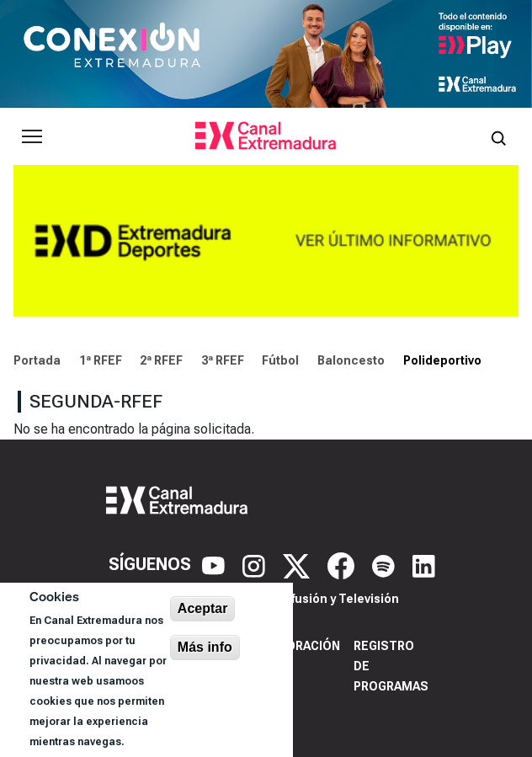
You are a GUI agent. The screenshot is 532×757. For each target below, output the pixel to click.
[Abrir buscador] (498, 136)
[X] (298, 564)
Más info (205, 647)
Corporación (297, 646)
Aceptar (203, 608)
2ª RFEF (161, 360)
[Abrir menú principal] (32, 136)
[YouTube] (215, 564)
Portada (37, 360)
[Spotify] (386, 564)
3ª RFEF (223, 360)
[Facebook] (343, 564)
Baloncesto (351, 360)
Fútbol (280, 360)
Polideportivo (442, 360)
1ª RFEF (101, 360)
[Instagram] (256, 564)
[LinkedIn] (424, 564)
